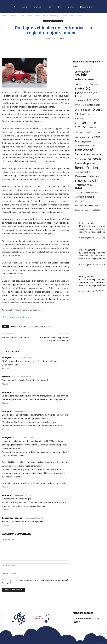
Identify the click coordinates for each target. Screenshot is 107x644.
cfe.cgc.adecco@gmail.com (16, 317)
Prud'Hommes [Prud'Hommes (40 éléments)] (80, 159)
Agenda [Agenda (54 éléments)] (91, 80)
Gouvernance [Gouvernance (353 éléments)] (85, 123)
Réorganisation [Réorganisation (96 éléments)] (83, 172)
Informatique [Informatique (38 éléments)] (80, 137)
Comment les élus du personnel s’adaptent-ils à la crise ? (55, 339)
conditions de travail (18, 326)
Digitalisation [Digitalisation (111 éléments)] (83, 110)
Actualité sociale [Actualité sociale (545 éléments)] (83, 73)
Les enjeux (14, 16)
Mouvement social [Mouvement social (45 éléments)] (82, 146)
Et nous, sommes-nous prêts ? (16, 338)
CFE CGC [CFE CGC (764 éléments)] (83, 89)
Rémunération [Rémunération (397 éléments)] (86, 168)
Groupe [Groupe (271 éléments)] (80, 127)
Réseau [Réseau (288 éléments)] (80, 176)
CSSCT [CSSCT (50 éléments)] (78, 105)
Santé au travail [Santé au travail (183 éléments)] (85, 181)
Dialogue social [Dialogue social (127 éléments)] (92, 105)
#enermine (84, 232)
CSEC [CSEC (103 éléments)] (96, 100)
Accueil (5, 16)
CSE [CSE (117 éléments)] (89, 100)
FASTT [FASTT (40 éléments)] (89, 114)
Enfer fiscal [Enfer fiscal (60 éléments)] (80, 114)
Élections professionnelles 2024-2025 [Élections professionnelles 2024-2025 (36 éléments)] (88, 210)
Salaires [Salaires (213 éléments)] (93, 176)
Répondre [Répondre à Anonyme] (6, 368)
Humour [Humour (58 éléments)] (96, 132)
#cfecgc (93, 232)
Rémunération (27, 16)
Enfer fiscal (33, 326)
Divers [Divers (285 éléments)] (97, 109)
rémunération (46, 326)
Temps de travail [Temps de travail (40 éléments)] (92, 192)
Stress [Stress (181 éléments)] (79, 192)
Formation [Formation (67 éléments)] (80, 118)
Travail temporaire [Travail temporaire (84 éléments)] (84, 197)
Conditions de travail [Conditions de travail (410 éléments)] (86, 94)
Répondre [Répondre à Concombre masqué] (6, 525)
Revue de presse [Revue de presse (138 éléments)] (85, 163)
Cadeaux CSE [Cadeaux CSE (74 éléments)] (81, 84)
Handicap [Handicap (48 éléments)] (92, 128)
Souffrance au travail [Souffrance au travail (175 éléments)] (84, 186)
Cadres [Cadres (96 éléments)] (93, 84)
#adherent (101, 232)
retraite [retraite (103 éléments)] (97, 159)
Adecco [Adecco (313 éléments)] (80, 79)
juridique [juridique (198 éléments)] (93, 136)
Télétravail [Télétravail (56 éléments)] (79, 201)
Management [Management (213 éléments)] (84, 141)
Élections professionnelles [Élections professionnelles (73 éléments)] (87, 205)
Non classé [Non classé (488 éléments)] (84, 150)
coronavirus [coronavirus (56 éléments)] (80, 100)
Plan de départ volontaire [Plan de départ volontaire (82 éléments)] (88, 154)
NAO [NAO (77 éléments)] (94, 146)
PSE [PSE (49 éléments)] (89, 159)
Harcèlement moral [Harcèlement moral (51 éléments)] (83, 132)
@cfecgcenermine (87, 223)
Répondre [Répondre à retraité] (6, 384)
